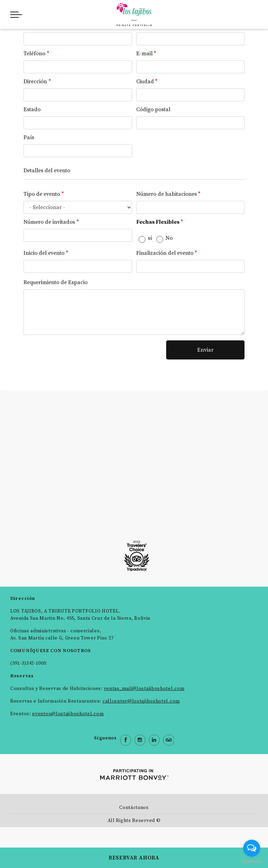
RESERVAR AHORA (134, 858)
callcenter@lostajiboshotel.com (141, 701)
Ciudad (145, 82)
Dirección (35, 82)
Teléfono (34, 54)
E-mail (144, 54)
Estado (32, 109)
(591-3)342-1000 (28, 663)
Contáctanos (134, 808)
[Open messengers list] (252, 848)
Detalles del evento (47, 171)
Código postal (153, 109)
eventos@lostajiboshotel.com (68, 714)
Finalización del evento (165, 253)
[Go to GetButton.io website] (252, 861)
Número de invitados (49, 222)
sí (150, 238)
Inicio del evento (44, 253)
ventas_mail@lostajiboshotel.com (144, 689)
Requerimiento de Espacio (56, 282)
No (169, 238)
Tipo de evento (42, 194)
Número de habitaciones (167, 194)
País (29, 137)
